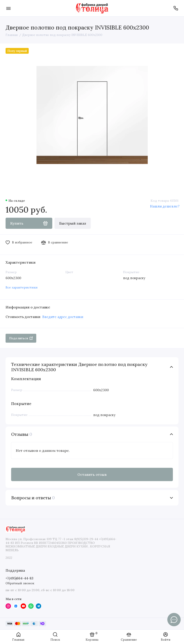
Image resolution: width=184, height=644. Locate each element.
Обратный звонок (20, 583)
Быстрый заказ (73, 223)
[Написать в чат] (174, 620)
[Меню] (8, 8)
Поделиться (21, 338)
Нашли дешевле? (165, 206)
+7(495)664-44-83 (19, 578)
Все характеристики (22, 287)
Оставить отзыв (92, 474)
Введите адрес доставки (63, 317)
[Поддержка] (176, 8)
